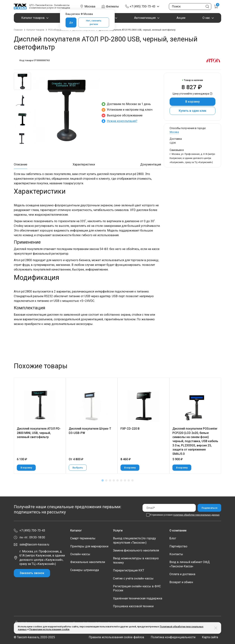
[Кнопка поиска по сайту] (207, 7)
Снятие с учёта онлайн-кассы (133, 578)
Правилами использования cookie (49, 629)
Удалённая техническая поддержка (138, 598)
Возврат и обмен (181, 582)
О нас (206, 18)
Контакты (176, 554)
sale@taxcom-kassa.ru (34, 544)
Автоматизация (145, 18)
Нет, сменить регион (94, 22)
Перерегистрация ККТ (129, 570)
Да (71, 22)
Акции (181, 18)
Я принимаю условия (185, 515)
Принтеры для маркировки (89, 546)
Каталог (76, 530)
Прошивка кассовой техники (133, 606)
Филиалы (112, 6)
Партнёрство (178, 546)
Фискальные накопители (88, 562)
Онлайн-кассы (80, 554)
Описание (21, 164)
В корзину (193, 102)
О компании (178, 530)
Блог (173, 538)
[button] (103, 480)
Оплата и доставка (182, 574)
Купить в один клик (193, 111)
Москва (174, 132)
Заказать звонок (32, 573)
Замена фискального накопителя (136, 550)
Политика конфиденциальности (173, 637)
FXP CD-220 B (130, 429)
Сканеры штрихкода (85, 570)
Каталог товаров (33, 18)
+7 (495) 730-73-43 (143, 6)
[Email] (169, 508)
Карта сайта (210, 637)
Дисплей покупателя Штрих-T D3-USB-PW (90, 431)
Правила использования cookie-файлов (116, 637)
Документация (151, 164)
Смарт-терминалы (83, 538)
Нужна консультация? (122, 121)
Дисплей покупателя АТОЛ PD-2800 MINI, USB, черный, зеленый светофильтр (39, 433)
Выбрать (78, 468)
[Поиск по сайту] (190, 7)
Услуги (118, 530)
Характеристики (84, 164)
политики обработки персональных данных (196, 515)
